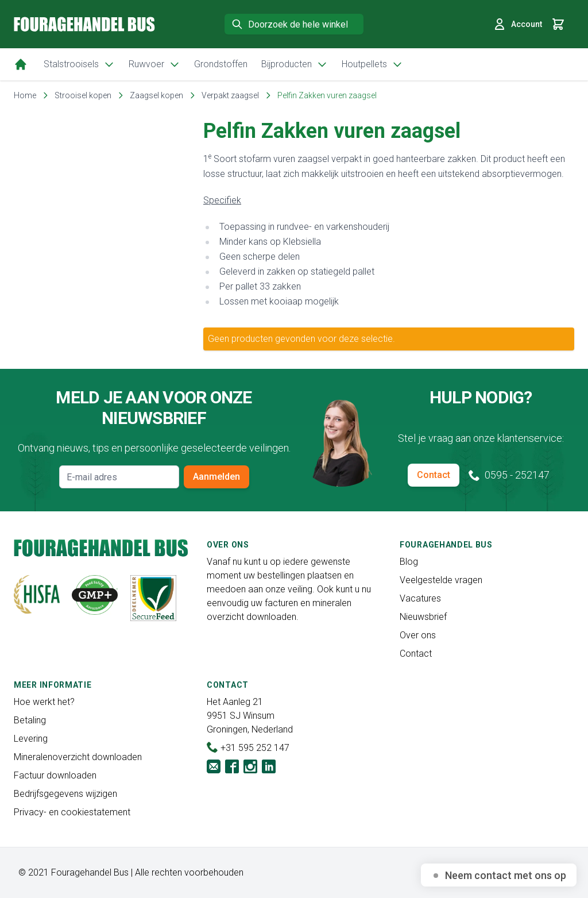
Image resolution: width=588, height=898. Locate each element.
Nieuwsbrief (423, 617)
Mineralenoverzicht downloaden (78, 757)
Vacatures (420, 598)
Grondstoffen (221, 64)
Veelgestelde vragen (441, 580)
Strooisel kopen (83, 95)
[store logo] (84, 24)
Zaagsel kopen (156, 95)
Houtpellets (372, 64)
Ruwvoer (154, 64)
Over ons (418, 635)
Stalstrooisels (79, 64)
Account (517, 24)
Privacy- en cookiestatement (72, 812)
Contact (434, 475)
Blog (409, 562)
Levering (31, 739)
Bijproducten (295, 64)
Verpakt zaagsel (230, 95)
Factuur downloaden (55, 775)
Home (25, 95)
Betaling (30, 720)
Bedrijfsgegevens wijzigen (65, 794)
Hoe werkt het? (44, 702)
